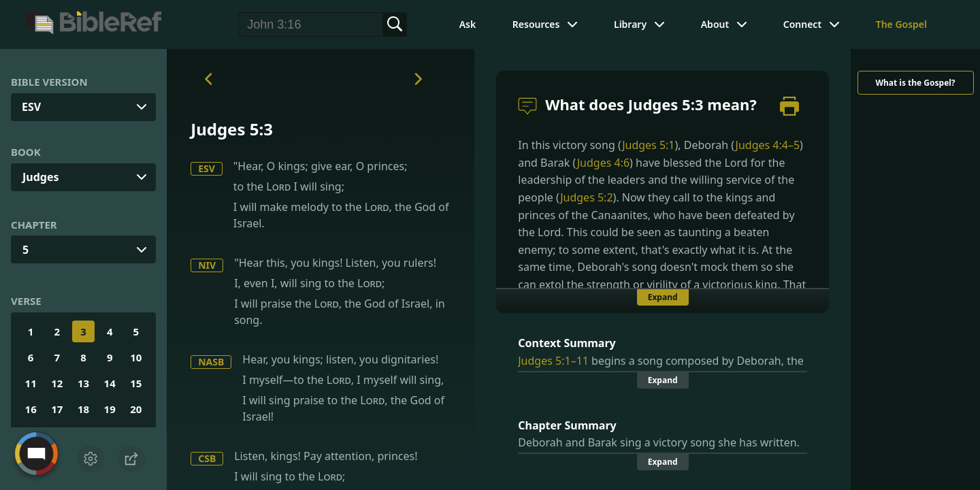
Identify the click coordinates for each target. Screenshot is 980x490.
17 (57, 409)
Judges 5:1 (648, 145)
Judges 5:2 (586, 197)
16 (31, 409)
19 (110, 409)
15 (136, 383)
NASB (211, 362)
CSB (207, 458)
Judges (41, 177)
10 (136, 357)
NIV (207, 265)
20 (136, 409)
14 (110, 383)
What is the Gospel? (915, 83)
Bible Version (49, 82)
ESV (207, 168)
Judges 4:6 (603, 163)
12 (57, 383)
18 (83, 409)
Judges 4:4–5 (768, 145)
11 (31, 383)
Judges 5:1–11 (553, 361)
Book (26, 152)
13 (83, 383)
